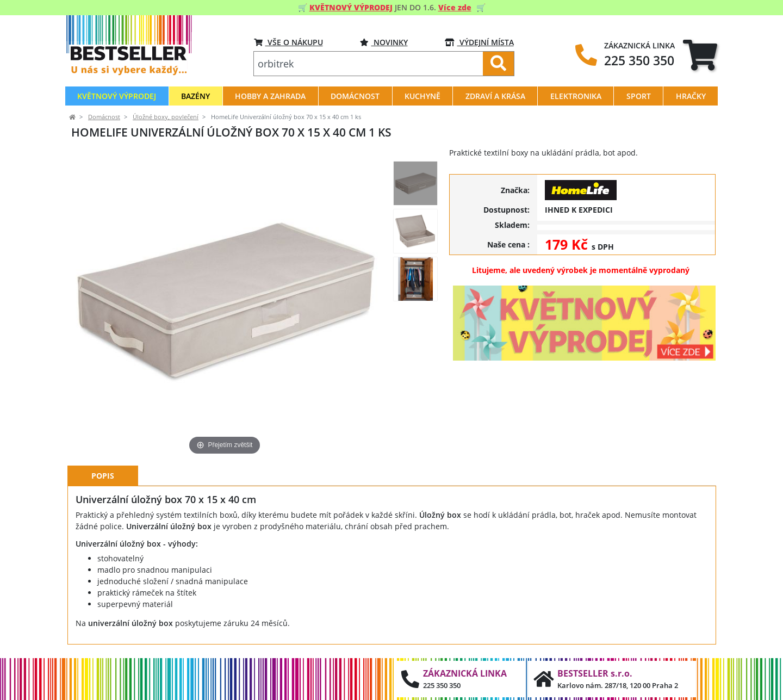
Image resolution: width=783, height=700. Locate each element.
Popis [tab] (103, 476)
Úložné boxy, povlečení (166, 117)
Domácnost (104, 117)
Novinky (384, 42)
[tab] (700, 55)
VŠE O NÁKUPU (288, 42)
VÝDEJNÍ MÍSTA (479, 42)
